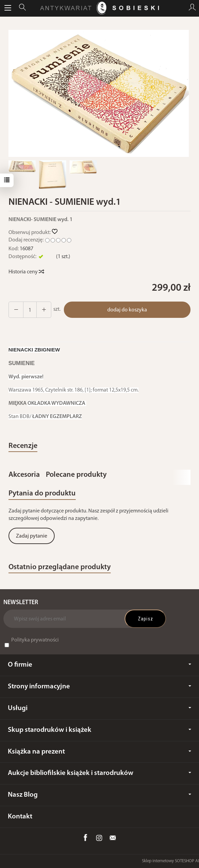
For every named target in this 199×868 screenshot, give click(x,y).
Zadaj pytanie (32, 536)
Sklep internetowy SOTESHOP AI (170, 861)
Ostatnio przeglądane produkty (60, 567)
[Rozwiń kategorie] (8, 8)
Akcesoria (24, 475)
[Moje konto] (192, 8)
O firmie (99, 665)
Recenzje (23, 446)
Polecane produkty (76, 475)
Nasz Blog (99, 795)
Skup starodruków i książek (99, 730)
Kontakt (20, 817)
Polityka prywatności (35, 640)
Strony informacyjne (99, 686)
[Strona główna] (99, 8)
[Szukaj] (22, 8)
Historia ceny (26, 272)
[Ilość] (30, 310)
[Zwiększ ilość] (16, 310)
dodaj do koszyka (127, 310)
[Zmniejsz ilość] (44, 310)
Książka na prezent (99, 752)
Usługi (99, 708)
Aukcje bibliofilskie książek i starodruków (99, 773)
